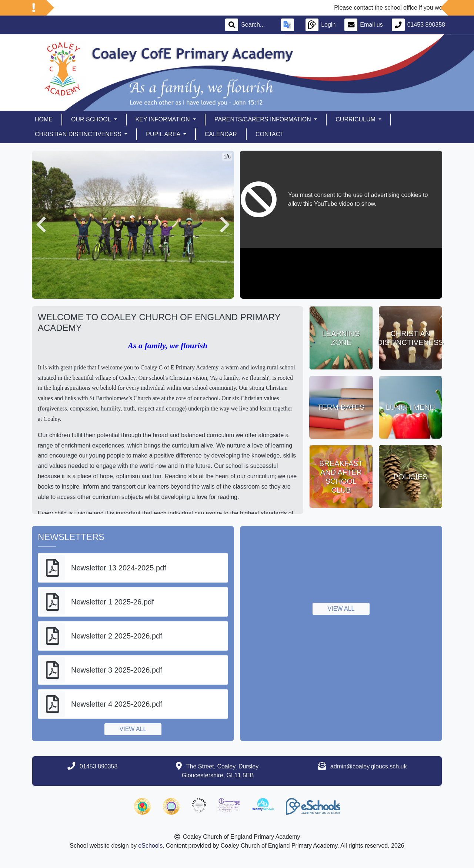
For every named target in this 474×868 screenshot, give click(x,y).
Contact (270, 134)
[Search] (257, 25)
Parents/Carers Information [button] (263, 119)
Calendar (221, 134)
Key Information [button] (163, 119)
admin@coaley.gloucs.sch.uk (368, 766)
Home (44, 119)
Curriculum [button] (356, 119)
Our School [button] (92, 119)
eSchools (150, 846)
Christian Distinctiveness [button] (79, 134)
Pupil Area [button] (164, 134)
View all (133, 729)
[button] (41, 225)
